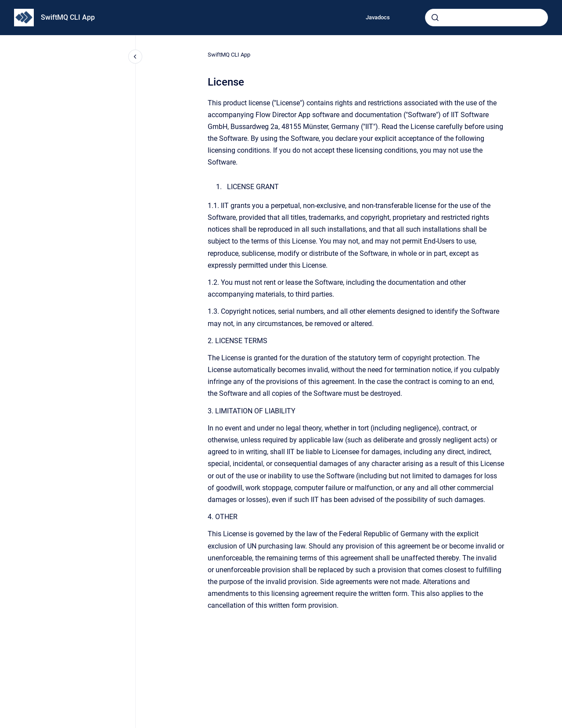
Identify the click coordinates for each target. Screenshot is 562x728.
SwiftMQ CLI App (68, 17)
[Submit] (435, 18)
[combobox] (486, 18)
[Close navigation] (135, 57)
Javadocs (378, 17)
